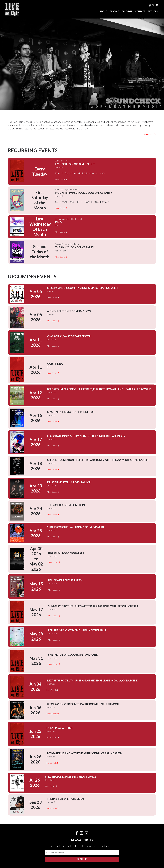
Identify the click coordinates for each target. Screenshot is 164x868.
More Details (61, 180)
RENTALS (115, 11)
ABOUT (104, 11)
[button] (78, 103)
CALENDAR (127, 11)
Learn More (148, 134)
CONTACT (140, 11)
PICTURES (153, 11)
